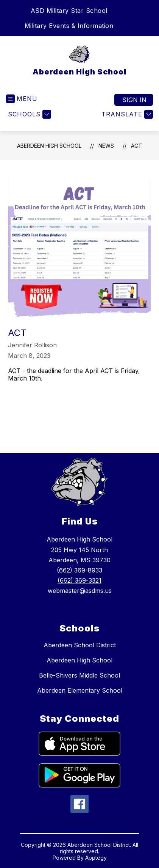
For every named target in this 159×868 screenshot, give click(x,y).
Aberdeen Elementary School (80, 690)
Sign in (134, 100)
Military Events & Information (69, 26)
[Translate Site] (126, 114)
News (106, 146)
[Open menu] (22, 99)
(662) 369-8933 (79, 570)
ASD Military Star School (69, 11)
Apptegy (96, 858)
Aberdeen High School (49, 146)
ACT (136, 146)
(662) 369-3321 (79, 580)
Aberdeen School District (80, 645)
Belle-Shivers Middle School (79, 675)
